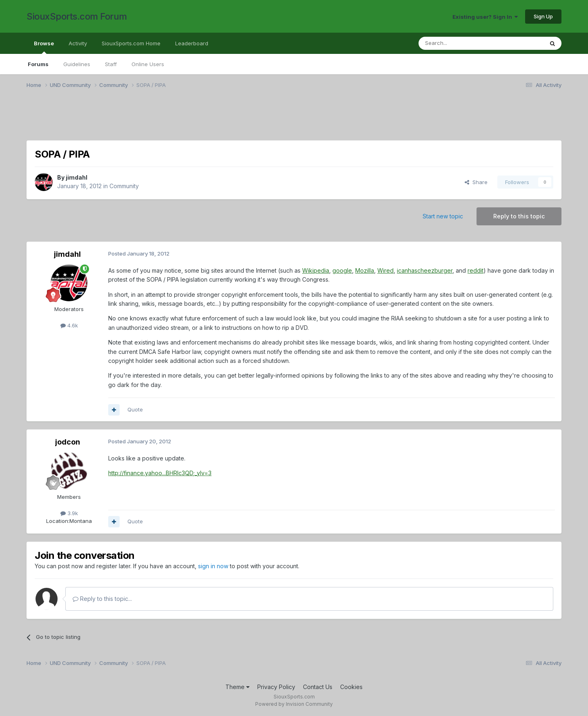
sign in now (213, 566)
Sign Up (543, 16)
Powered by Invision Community (294, 704)
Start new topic (443, 216)
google (342, 270)
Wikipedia (316, 270)
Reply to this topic (519, 216)
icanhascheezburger (425, 270)
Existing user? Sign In (485, 17)
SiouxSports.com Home (131, 43)
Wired (385, 270)
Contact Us (318, 687)
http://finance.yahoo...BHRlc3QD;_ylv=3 (160, 473)
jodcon (68, 442)
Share (476, 182)
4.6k (69, 325)
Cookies (351, 687)
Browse (44, 47)
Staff (111, 64)
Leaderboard (192, 43)
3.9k (69, 513)
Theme (237, 687)
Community (124, 186)
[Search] (460, 43)
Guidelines (77, 64)
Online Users (148, 64)
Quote (135, 409)
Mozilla (365, 270)
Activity (78, 43)
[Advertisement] (272, 120)
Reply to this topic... (102, 599)
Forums (38, 64)
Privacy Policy (276, 687)
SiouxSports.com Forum (77, 16)
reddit (476, 270)
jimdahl (77, 177)
